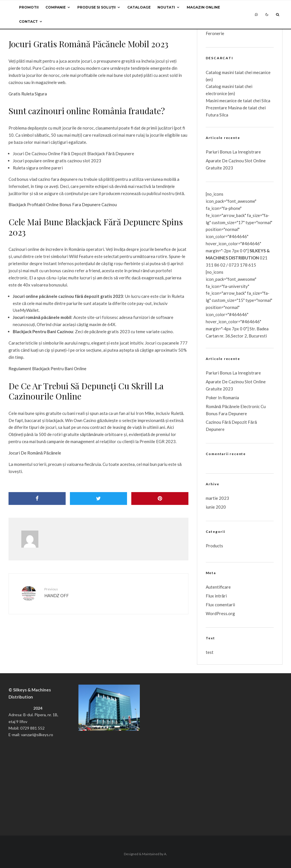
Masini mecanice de (224, 101)
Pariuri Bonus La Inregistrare (233, 152)
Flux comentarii (220, 605)
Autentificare (218, 587)
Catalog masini (220, 86)
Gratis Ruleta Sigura (28, 94)
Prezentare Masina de (227, 108)
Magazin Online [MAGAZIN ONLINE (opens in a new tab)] (203, 7)
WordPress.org (220, 613)
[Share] (37, 499)
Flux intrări (216, 596)
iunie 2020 (216, 507)
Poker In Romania (222, 398)
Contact (28, 22)
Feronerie (215, 33)
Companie (56, 7)
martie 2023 (217, 498)
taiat (239, 86)
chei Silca (261, 101)
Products (214, 546)
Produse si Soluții (96, 7)
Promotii (29, 7)
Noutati (166, 7)
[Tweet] (98, 499)
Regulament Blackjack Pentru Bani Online (47, 369)
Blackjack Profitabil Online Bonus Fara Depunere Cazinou (63, 204)
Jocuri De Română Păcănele (35, 453)
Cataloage (139, 7)
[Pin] (160, 499)
